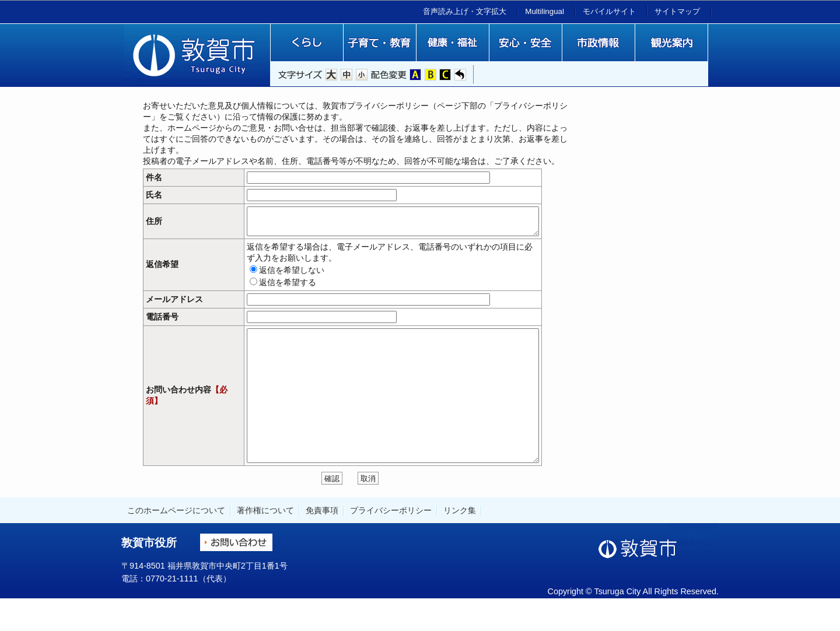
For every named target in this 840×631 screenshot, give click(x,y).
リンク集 (460, 542)
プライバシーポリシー (391, 542)
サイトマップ (677, 11)
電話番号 (162, 322)
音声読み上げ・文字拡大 (465, 11)
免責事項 (322, 542)
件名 (154, 178)
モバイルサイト (609, 11)
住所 (154, 224)
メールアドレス (174, 305)
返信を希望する (253, 288)
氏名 (154, 195)
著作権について (265, 542)
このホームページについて (176, 542)
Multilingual (545, 11)
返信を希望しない (257, 276)
